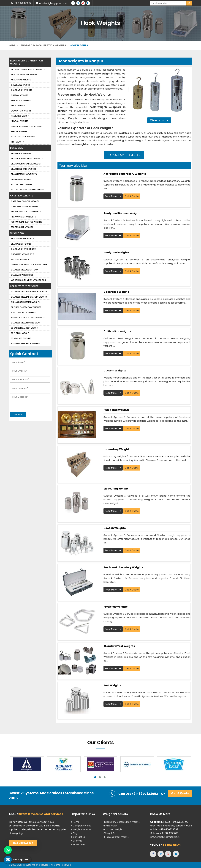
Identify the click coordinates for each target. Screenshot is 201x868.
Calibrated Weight (116, 292)
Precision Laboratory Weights (123, 567)
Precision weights (115, 607)
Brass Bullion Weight (22, 153)
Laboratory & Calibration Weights (43, 45)
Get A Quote (159, 120)
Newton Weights (115, 528)
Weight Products (81, 829)
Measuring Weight (116, 489)
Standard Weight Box (22, 275)
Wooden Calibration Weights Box (28, 280)
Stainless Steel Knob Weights (26, 343)
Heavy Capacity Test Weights (26, 212)
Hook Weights (18, 106)
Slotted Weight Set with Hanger (28, 190)
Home (12, 45)
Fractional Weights (116, 410)
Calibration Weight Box (23, 249)
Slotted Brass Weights (23, 184)
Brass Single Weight (21, 179)
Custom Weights (115, 371)
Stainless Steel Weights (24, 286)
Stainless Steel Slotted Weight (27, 323)
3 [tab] (105, 777)
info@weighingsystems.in (51, 3)
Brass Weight (18, 148)
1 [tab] (95, 777)
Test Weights (112, 685)
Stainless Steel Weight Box (25, 270)
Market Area (79, 844)
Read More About (23, 843)
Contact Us (78, 837)
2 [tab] (100, 777)
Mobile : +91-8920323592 (164, 829)
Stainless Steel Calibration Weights (29, 292)
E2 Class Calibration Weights (26, 307)
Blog (74, 833)
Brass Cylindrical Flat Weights (27, 159)
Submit (18, 414)
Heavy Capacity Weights (23, 217)
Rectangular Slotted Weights (27, 222)
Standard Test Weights (119, 646)
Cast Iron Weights (22, 196)
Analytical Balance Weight (122, 213)
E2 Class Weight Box (21, 259)
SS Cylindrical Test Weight (25, 328)
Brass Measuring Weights (24, 174)
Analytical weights (116, 253)
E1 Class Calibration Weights (26, 302)
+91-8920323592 (21, 3)
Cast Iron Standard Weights (26, 206)
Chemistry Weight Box (22, 254)
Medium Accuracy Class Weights (28, 318)
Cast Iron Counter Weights (25, 201)
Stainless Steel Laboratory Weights (29, 297)
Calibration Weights (117, 331)
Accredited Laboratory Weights (125, 174)
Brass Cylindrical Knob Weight (27, 164)
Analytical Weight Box (23, 239)
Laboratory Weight (116, 449)
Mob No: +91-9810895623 (164, 833)
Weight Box (17, 233)
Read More (113, 196)
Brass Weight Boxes (21, 244)
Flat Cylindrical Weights (24, 312)
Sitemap (77, 841)
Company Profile (81, 826)
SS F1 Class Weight (20, 333)
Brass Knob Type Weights (24, 169)
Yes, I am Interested (124, 155)
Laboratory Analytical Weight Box (29, 265)
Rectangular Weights (22, 227)
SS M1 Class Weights (21, 338)
